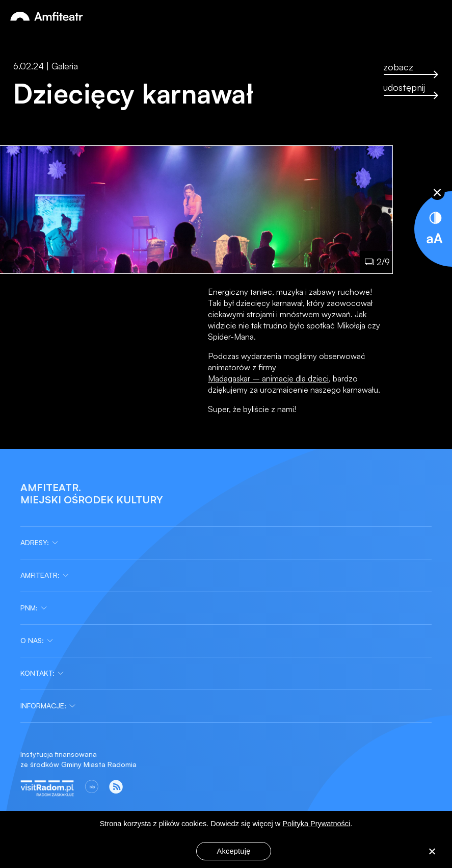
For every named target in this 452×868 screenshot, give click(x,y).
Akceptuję (234, 851)
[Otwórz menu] (434, 17)
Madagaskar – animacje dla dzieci (268, 378)
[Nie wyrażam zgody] (432, 853)
